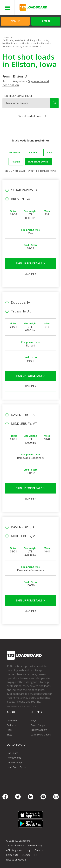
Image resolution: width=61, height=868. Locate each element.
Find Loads (12, 753)
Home (6, 37)
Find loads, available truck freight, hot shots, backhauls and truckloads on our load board (26, 42)
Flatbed (34, 152)
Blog (9, 735)
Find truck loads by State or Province (22, 46)
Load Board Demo (17, 767)
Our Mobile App (15, 762)
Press (10, 730)
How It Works (14, 758)
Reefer (16, 162)
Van (49, 152)
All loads (14, 152)
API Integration (14, 850)
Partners (11, 725)
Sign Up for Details (30, 263)
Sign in (46, 21)
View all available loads (30, 116)
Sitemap (26, 855)
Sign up (9, 171)
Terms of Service (15, 845)
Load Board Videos (41, 735)
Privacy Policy (35, 845)
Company (12, 720)
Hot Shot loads (38, 162)
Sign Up (15, 21)
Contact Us (12, 855)
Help (28, 850)
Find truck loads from (17, 96)
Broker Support (39, 730)
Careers (39, 850)
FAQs (33, 720)
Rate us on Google (16, 860)
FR (36, 855)
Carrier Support (39, 725)
